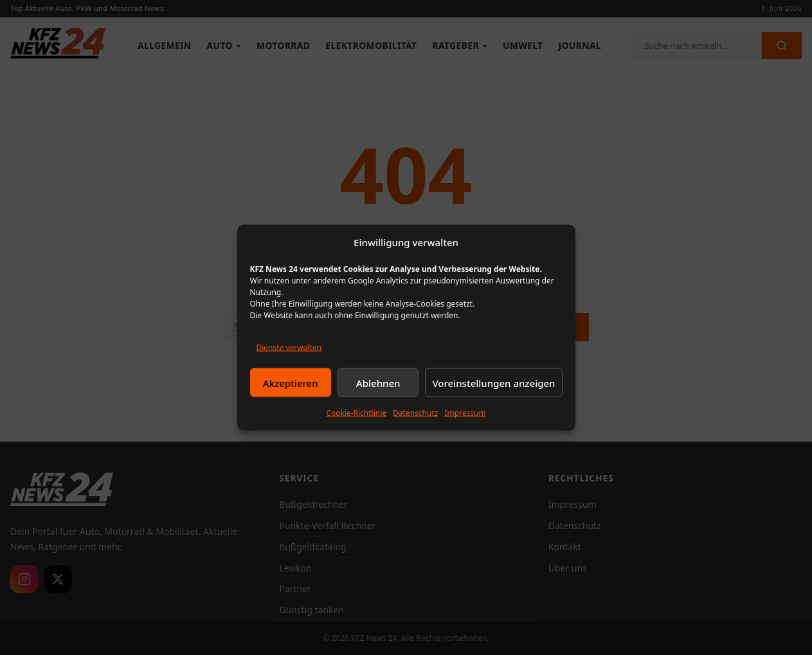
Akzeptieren (291, 382)
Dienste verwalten (289, 347)
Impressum (465, 413)
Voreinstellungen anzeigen (493, 382)
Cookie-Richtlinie (356, 413)
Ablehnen (378, 382)
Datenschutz (415, 413)
